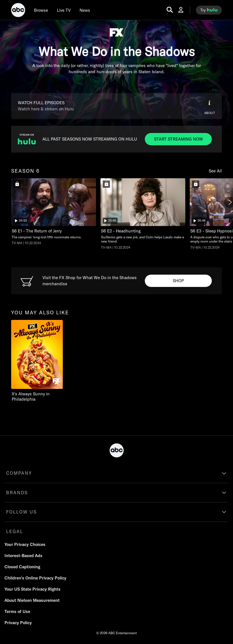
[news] (85, 10)
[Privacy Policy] (18, 623)
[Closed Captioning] (22, 567)
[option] (54, 213)
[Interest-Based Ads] (23, 556)
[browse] (41, 10)
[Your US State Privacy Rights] (33, 589)
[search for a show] (170, 10)
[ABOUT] (210, 106)
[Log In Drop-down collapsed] (181, 10)
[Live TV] (64, 10)
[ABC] (18, 11)
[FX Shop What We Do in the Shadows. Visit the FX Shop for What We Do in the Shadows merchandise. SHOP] (178, 281)
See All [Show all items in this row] (215, 171)
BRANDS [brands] (17, 493)
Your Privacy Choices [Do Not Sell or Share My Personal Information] (25, 544)
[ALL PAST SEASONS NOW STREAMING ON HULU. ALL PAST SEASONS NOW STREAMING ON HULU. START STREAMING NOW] (178, 139)
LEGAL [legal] (15, 531)
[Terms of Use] (17, 612)
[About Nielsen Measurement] (32, 600)
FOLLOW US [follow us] (21, 512)
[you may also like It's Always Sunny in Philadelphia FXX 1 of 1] (43, 361)
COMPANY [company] (19, 473)
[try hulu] (209, 10)
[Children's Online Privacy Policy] (35, 578)
